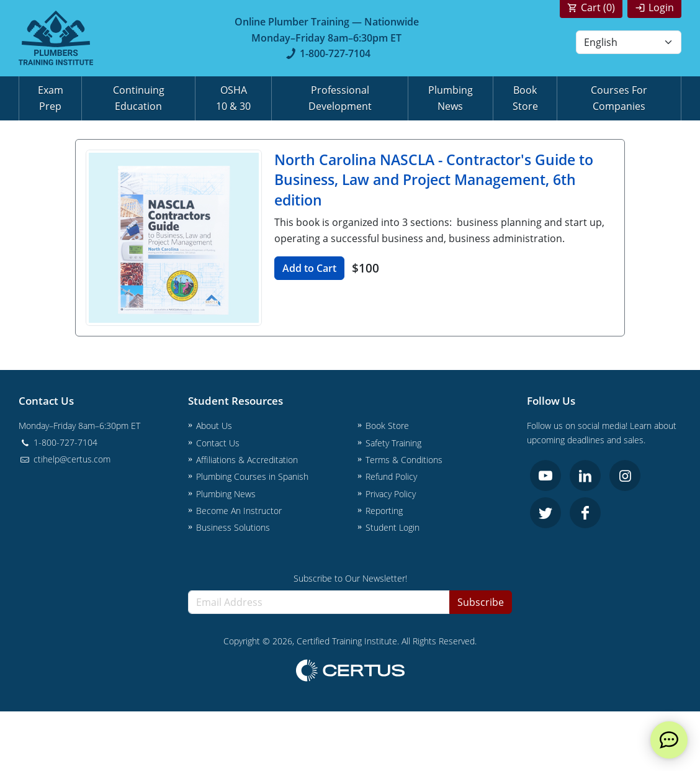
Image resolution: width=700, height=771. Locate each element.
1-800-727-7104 (327, 53)
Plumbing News (451, 98)
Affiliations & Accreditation (247, 460)
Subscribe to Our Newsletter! (350, 578)
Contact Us (218, 443)
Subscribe (481, 602)
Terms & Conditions (404, 460)
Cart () (598, 7)
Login (661, 7)
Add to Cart (309, 268)
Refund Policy (391, 476)
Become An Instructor (239, 511)
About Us (214, 426)
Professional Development (340, 98)
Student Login (393, 527)
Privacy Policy (391, 494)
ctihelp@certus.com (65, 459)
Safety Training (393, 443)
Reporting (384, 511)
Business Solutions (233, 527)
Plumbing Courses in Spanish (252, 476)
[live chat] (669, 740)
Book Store (525, 98)
